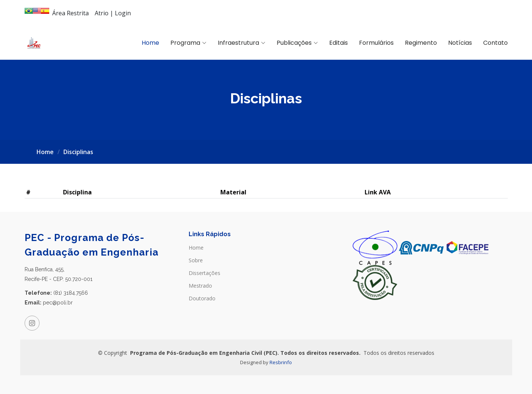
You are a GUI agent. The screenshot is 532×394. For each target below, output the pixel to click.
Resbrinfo (281, 362)
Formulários (376, 43)
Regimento (421, 43)
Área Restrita (70, 13)
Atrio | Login (113, 13)
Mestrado (200, 286)
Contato (495, 43)
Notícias (460, 43)
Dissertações (204, 273)
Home (150, 43)
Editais (339, 43)
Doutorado (202, 298)
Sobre (196, 260)
